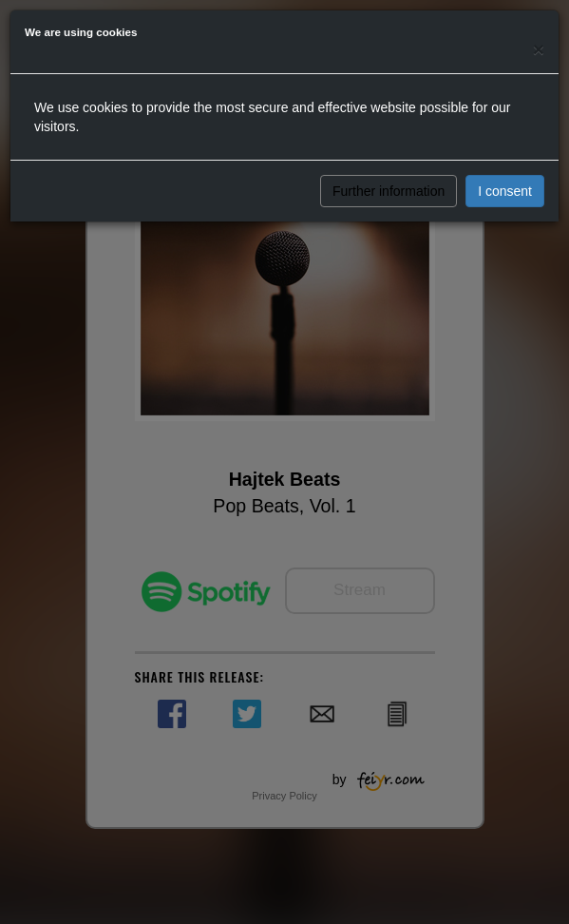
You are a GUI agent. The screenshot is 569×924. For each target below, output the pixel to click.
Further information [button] (389, 191)
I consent (505, 191)
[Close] (539, 49)
